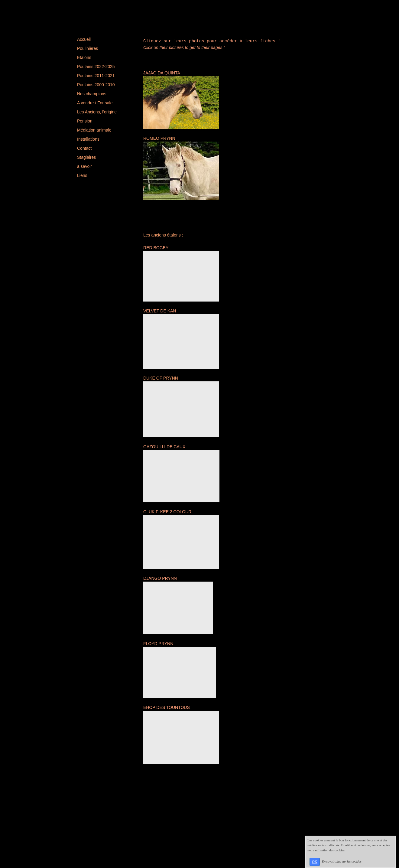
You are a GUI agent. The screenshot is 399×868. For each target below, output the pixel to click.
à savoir (84, 166)
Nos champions (92, 94)
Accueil (84, 39)
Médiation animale (94, 130)
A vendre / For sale (95, 103)
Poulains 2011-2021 (96, 76)
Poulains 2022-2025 (96, 67)
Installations (88, 139)
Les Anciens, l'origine (97, 112)
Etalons (84, 57)
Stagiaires (86, 157)
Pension (85, 121)
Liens (82, 175)
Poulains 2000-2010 (96, 85)
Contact (84, 148)
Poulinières (88, 48)
